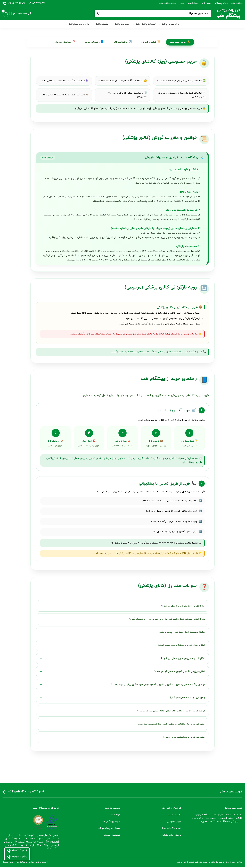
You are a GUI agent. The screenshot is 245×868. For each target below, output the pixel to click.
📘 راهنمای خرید (94, 42)
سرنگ (225, 823)
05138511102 (16, 793)
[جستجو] (153, 13)
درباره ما (116, 816)
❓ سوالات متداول (65, 42)
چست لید (211, 819)
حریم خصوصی (174, 823)
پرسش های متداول (171, 836)
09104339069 (37, 3)
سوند (228, 816)
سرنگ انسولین (226, 819)
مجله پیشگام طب (111, 823)
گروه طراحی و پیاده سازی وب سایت (21, 863)
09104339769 (16, 3)
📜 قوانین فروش (151, 42)
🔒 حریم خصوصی (180, 42)
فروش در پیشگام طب (108, 830)
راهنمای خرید (175, 816)
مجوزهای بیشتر (112, 836)
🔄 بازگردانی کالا (123, 42)
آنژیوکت (219, 816)
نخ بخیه (238, 816)
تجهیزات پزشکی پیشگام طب (210, 863)
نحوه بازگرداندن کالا (171, 830)
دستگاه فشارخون (210, 823)
